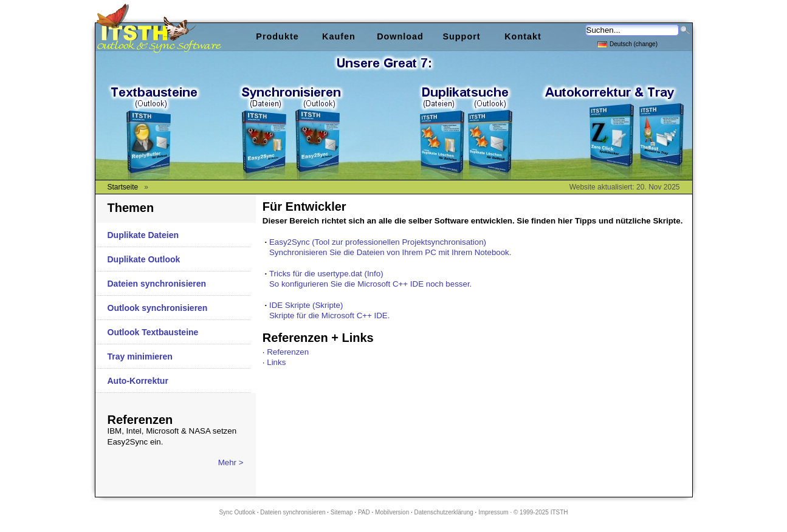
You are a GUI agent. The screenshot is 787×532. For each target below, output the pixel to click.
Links (276, 362)
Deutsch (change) (627, 43)
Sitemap (342, 512)
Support (461, 36)
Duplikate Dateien (143, 235)
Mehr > (231, 462)
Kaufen (339, 36)
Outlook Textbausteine (153, 332)
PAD (364, 512)
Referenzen (288, 352)
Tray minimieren (140, 356)
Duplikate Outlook (144, 259)
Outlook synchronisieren (158, 308)
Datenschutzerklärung (444, 512)
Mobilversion (392, 512)
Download (400, 36)
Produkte (277, 36)
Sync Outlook (237, 512)
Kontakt (523, 36)
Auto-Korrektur (138, 381)
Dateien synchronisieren (157, 284)
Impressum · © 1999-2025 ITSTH (523, 512)
